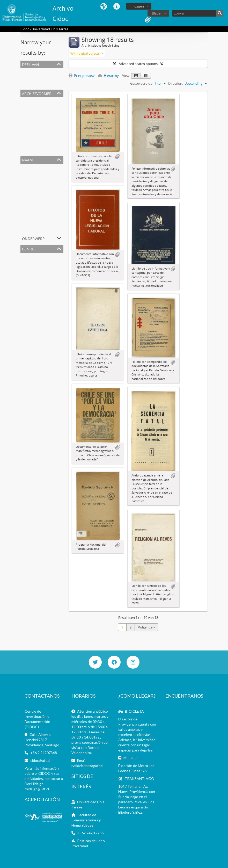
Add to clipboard (117, 157)
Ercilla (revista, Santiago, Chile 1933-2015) (53, 210)
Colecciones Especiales (39, 78)
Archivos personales (37, 84)
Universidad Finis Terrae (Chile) (45, 107)
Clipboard (148, 19)
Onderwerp (33, 238)
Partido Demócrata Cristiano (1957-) (49, 113)
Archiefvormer (37, 93)
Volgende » (146, 627)
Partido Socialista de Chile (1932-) (47, 198)
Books (26, 274)
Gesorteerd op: (142, 83)
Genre (28, 248)
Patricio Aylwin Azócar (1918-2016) (47, 223)
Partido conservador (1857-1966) (46, 132)
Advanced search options (138, 64)
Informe (28, 299)
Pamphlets (30, 268)
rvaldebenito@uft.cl (87, 766)
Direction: (176, 83)
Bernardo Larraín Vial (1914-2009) (47, 150)
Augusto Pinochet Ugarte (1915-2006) (50, 119)
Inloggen (137, 6)
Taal (104, 6)
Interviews (30, 287)
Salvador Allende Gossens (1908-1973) (50, 192)
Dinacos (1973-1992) (37, 138)
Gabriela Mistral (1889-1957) (43, 216)
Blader (157, 13)
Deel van (31, 64)
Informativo (31, 262)
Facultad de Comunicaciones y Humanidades (86, 820)
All (23, 71)
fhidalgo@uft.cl (37, 789)
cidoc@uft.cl (40, 760)
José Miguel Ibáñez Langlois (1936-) (48, 144)
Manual (27, 293)
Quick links (116, 6)
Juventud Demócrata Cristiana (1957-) (50, 229)
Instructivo (30, 306)
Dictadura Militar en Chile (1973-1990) (50, 173)
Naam (27, 159)
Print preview (82, 76)
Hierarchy (109, 76)
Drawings (29, 281)
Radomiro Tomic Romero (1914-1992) (50, 125)
